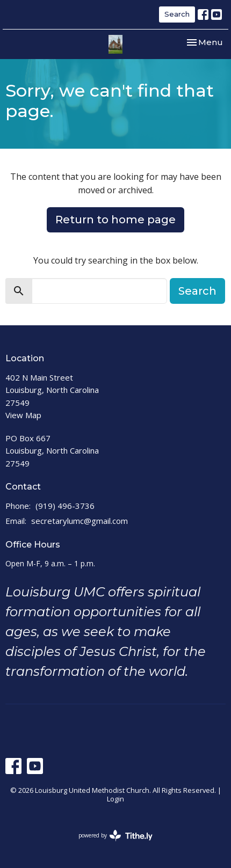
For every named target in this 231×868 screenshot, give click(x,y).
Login (115, 799)
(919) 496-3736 (65, 506)
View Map (23, 415)
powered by (115, 836)
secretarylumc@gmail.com (80, 521)
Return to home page (115, 220)
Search (177, 14)
